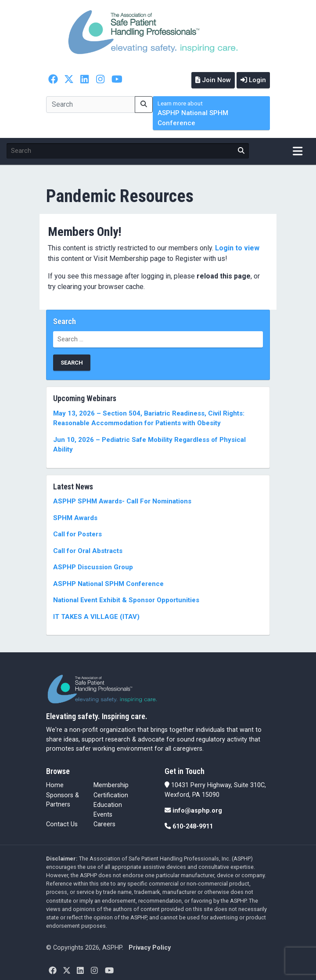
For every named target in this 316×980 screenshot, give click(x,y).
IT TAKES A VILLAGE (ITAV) (96, 617)
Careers (104, 824)
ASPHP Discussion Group (93, 567)
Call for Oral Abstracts (88, 551)
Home (55, 785)
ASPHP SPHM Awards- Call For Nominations (122, 501)
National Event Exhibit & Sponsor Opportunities (126, 600)
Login (253, 80)
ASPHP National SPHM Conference (193, 114)
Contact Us (62, 824)
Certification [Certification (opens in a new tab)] (111, 795)
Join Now (213, 80)
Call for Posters (77, 534)
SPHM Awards (75, 518)
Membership (111, 785)
